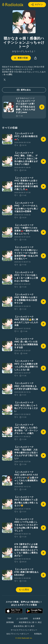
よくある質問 (22, 618)
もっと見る (24, 590)
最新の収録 (21, 58)
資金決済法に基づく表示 (24, 626)
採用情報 (10, 622)
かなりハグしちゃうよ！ (24, 51)
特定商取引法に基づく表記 (30, 622)
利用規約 (38, 634)
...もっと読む (7, 74)
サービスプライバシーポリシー (24, 630)
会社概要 (37, 618)
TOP (9, 618)
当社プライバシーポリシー (18, 634)
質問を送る (24, 90)
